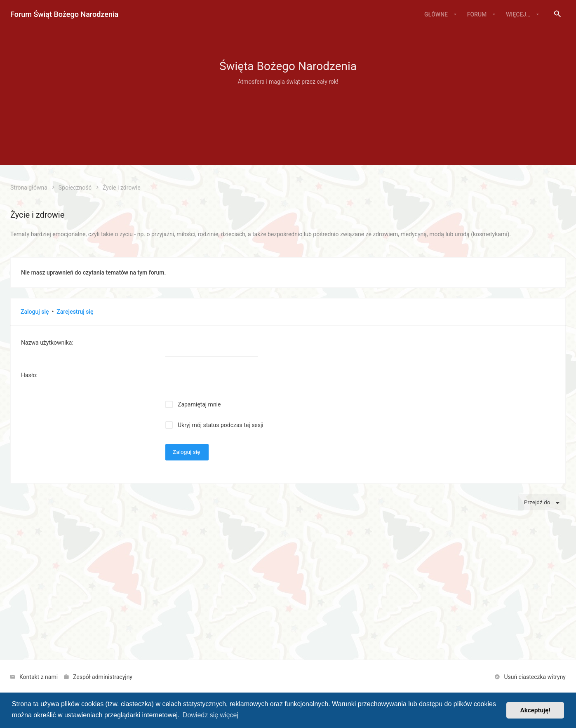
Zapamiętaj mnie (199, 404)
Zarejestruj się (75, 312)
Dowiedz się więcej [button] (210, 715)
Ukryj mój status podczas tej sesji (221, 425)
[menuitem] (557, 14)
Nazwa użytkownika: (47, 343)
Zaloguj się (35, 312)
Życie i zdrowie (37, 215)
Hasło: (29, 375)
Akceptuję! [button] (535, 710)
